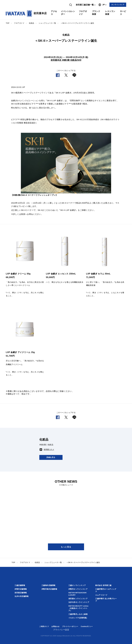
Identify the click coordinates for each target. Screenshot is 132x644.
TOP (8, 23)
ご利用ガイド (44, 626)
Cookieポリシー (87, 626)
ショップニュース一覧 (47, 23)
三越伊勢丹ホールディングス (106, 590)
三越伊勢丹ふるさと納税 (78, 614)
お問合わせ (55, 626)
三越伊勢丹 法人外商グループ (106, 600)
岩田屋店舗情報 (21, 593)
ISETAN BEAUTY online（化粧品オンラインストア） (78, 608)
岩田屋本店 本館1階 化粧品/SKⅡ (66, 60)
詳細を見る (51, 457)
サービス (123, 13)
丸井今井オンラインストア (79, 602)
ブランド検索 (96, 13)
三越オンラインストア (77, 585)
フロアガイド (83, 13)
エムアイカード (101, 595)
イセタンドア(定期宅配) (78, 618)
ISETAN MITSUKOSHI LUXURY (77, 594)
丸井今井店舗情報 (22, 596)
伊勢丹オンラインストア (78, 589)
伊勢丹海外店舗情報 (49, 589)
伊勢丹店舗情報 (21, 589)
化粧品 (32, 23)
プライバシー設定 (61, 630)
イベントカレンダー (68, 13)
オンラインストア (118, 5)
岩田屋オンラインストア (78, 599)
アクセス (54, 13)
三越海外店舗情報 (48, 585)
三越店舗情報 (20, 585)
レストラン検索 (110, 13)
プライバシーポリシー (70, 626)
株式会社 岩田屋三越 (103, 585)
